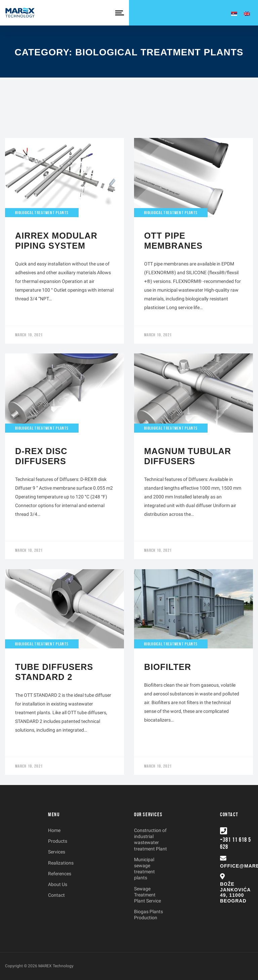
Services (57, 852)
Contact (56, 895)
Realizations (61, 863)
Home (54, 830)
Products (58, 841)
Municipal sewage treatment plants (144, 869)
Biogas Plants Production (148, 915)
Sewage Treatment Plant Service (147, 895)
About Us (58, 884)
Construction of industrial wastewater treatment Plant (150, 840)
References (60, 874)
